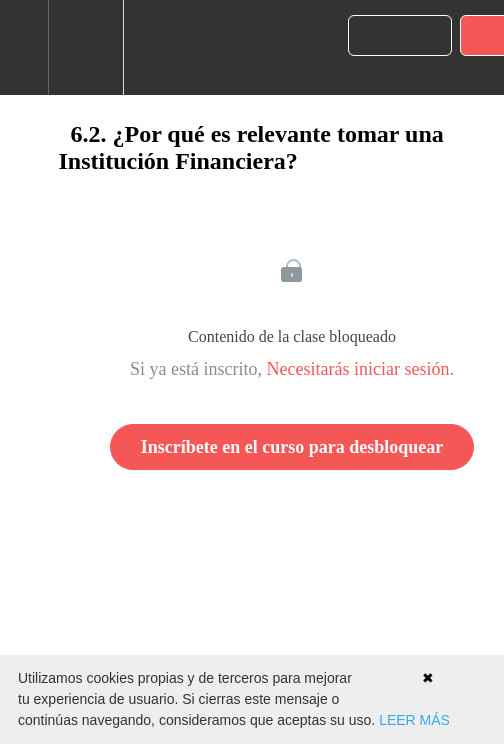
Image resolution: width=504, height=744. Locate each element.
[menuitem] (85, 47)
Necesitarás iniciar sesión (358, 369)
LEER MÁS (414, 720)
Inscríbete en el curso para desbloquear (292, 447)
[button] (24, 47)
